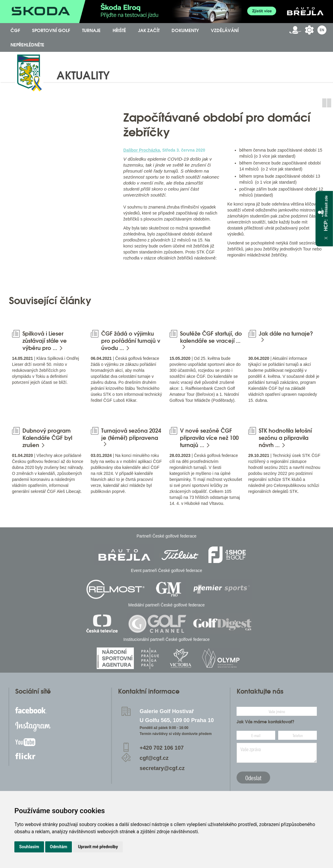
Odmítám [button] (59, 847)
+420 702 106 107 (162, 748)
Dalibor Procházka (142, 150)
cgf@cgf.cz (154, 758)
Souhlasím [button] (29, 847)
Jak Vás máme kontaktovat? (265, 722)
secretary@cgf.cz (162, 768)
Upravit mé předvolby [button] (98, 847)
